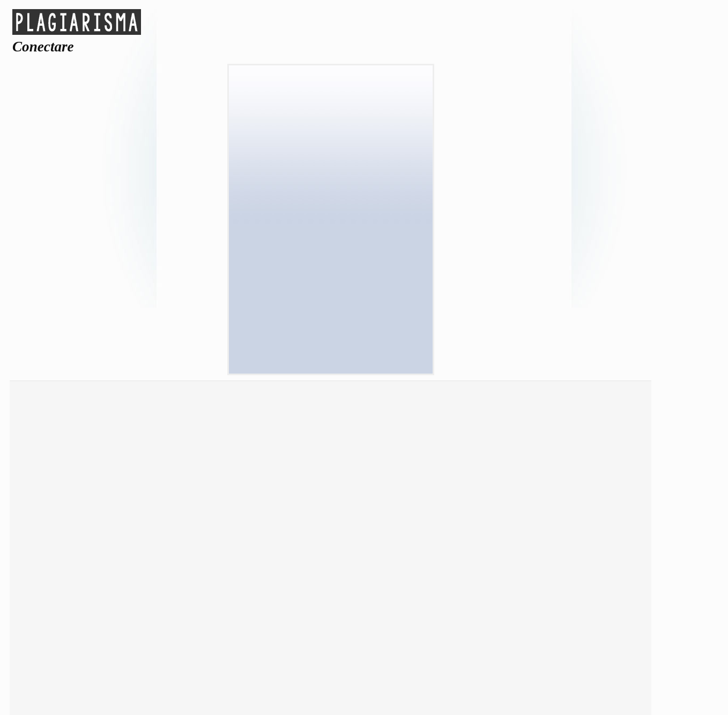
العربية (70, 610)
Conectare (422, 469)
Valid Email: (330, 177)
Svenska (442, 624)
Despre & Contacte (584, 445)
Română (293, 624)
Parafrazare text (240, 463)
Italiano (591, 610)
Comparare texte (97, 520)
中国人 (70, 640)
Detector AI (240, 445)
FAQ (584, 501)
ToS (584, 463)
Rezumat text (96, 482)
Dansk (219, 610)
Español (517, 610)
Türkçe (517, 624)
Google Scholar (96, 463)
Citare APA (240, 501)
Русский (367, 624)
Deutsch (293, 610)
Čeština (144, 610)
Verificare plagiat (96, 445)
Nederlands (144, 624)
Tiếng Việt (591, 625)
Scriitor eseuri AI (240, 482)
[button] (331, 146)
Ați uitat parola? (330, 338)
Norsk (367, 610)
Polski (70, 624)
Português (219, 624)
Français (442, 610)
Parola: (330, 206)
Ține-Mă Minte (336, 255)
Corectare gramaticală (96, 501)
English (144, 639)
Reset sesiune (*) (337, 235)
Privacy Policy (584, 482)
